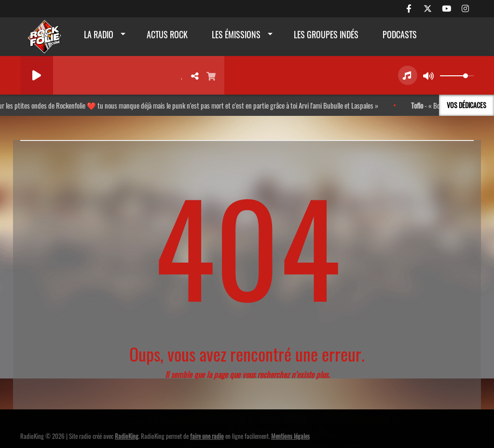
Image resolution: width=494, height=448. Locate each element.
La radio (99, 34)
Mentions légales (290, 436)
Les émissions (236, 34)
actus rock (167, 34)
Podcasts (400, 34)
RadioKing (127, 436)
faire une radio (207, 436)
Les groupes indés (326, 34)
